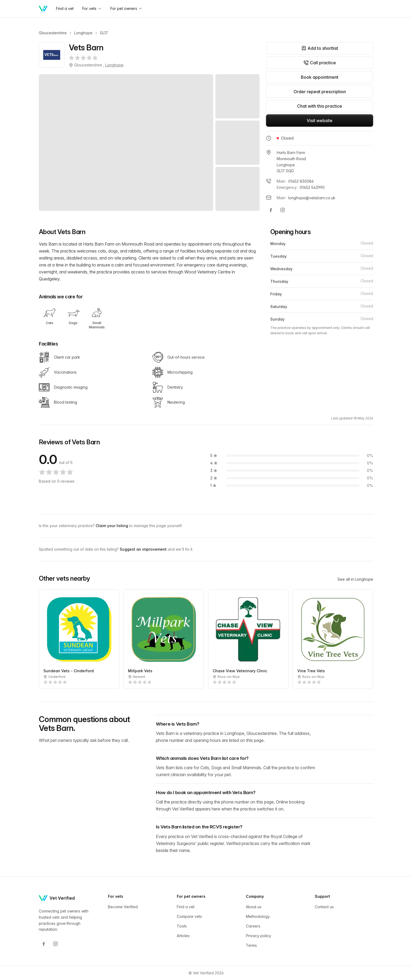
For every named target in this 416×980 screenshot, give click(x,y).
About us (254, 907)
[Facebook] (44, 944)
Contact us (324, 907)
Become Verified (123, 907)
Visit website (320, 121)
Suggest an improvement (144, 549)
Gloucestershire (53, 33)
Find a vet (186, 907)
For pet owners (126, 8)
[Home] (43, 9)
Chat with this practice (320, 106)
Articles (183, 936)
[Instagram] (55, 944)
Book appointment (320, 77)
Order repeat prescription (320, 92)
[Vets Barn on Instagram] (283, 210)
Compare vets (189, 916)
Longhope (83, 33)
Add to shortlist (320, 48)
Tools (182, 926)
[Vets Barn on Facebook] (271, 210)
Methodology (258, 916)
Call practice (320, 63)
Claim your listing (112, 526)
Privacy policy (258, 936)
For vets (92, 8)
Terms (251, 945)
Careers (253, 926)
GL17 (104, 33)
